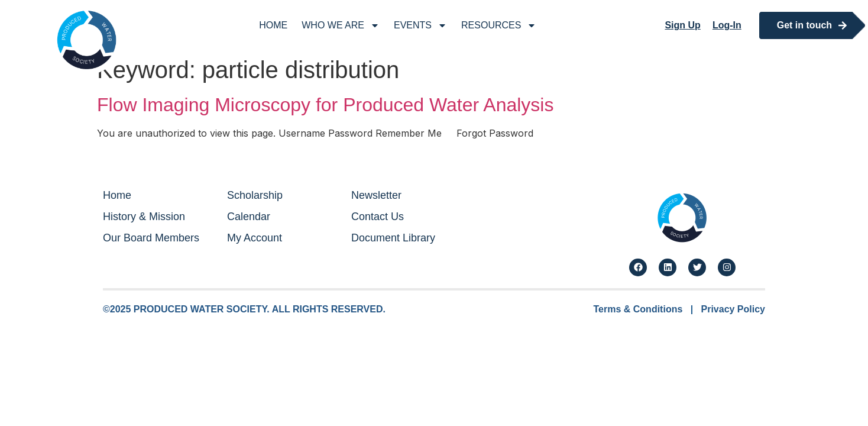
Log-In (727, 25)
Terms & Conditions (638, 309)
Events (420, 25)
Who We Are (341, 25)
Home (273, 25)
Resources (499, 25)
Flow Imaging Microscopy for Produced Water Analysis (325, 105)
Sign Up (682, 25)
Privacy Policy (733, 309)
